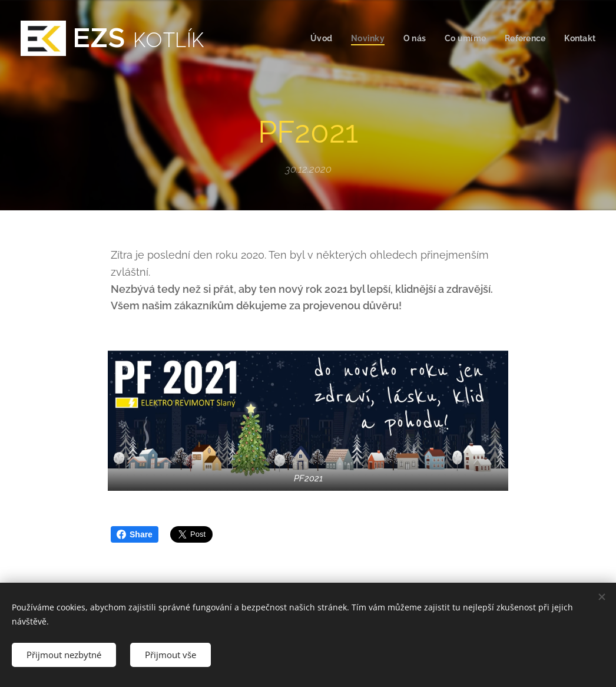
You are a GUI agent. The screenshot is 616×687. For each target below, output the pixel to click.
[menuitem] (314, 38)
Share (135, 534)
